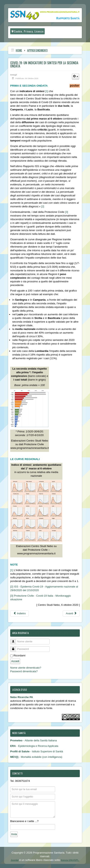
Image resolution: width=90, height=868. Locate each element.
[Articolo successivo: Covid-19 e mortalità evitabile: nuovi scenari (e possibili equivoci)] (71, 613)
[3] (67, 212)
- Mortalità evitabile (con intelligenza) (36, 757)
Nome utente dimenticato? (26, 668)
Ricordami (19, 655)
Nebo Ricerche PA (22, 697)
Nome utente (15, 640)
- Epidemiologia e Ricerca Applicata (34, 746)
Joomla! (15, 860)
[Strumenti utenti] (76, 77)
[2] (43, 206)
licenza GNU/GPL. (70, 860)
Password (15, 647)
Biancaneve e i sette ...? (24, 821)
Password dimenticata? (24, 671)
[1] (47, 91)
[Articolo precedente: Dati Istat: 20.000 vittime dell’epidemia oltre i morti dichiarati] (19, 613)
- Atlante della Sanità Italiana (33, 740)
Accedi (15, 661)
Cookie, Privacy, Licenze (27, 31)
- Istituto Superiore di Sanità (37, 751)
